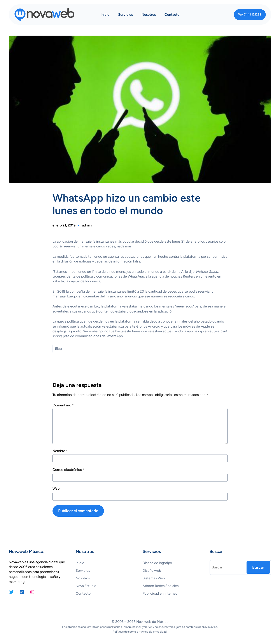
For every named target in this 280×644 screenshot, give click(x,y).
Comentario (63, 405)
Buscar (258, 567)
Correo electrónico (69, 470)
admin (87, 225)
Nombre (60, 451)
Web (56, 488)
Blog (58, 348)
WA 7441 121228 (250, 15)
